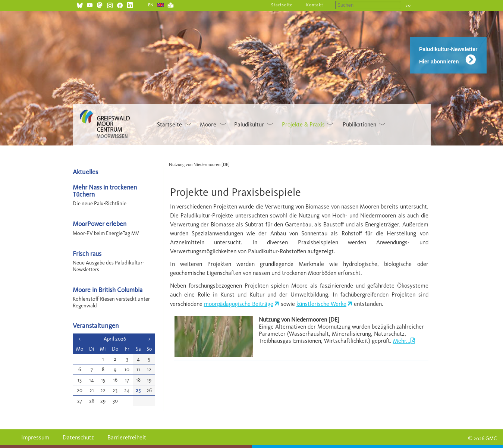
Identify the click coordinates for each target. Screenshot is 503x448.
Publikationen (359, 124)
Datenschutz (78, 437)
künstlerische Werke (321, 304)
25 (138, 390)
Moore (208, 124)
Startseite (282, 5)
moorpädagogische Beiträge (239, 304)
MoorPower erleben (100, 224)
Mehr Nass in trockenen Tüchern (105, 191)
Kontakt (315, 5)
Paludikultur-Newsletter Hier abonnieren (448, 55)
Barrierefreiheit (127, 437)
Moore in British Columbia (108, 290)
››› (408, 5)
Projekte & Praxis (303, 124)
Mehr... (402, 341)
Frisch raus (87, 253)
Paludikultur (249, 124)
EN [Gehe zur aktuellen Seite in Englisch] (151, 5)
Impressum (35, 437)
